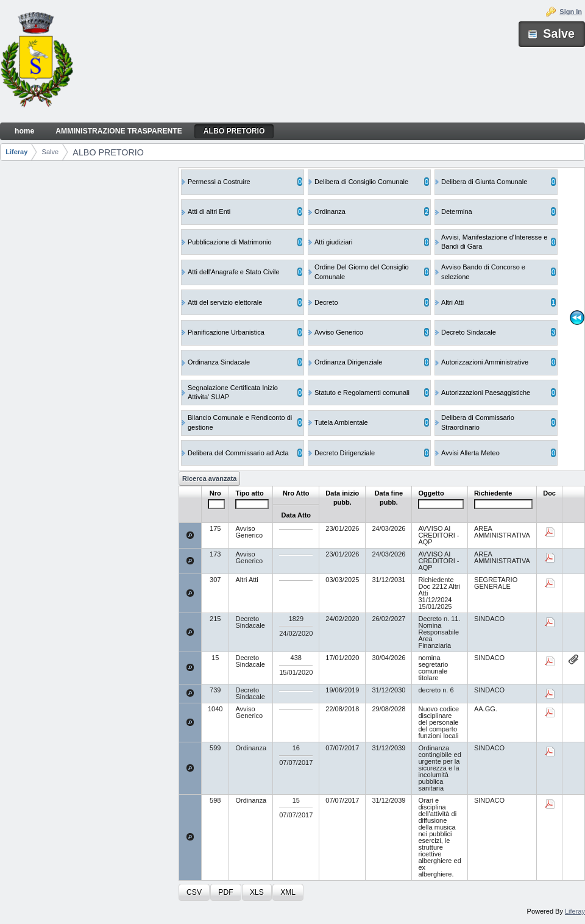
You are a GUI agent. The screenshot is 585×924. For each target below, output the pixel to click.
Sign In (571, 12)
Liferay (16, 152)
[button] (194, 893)
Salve (51, 152)
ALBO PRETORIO (108, 152)
